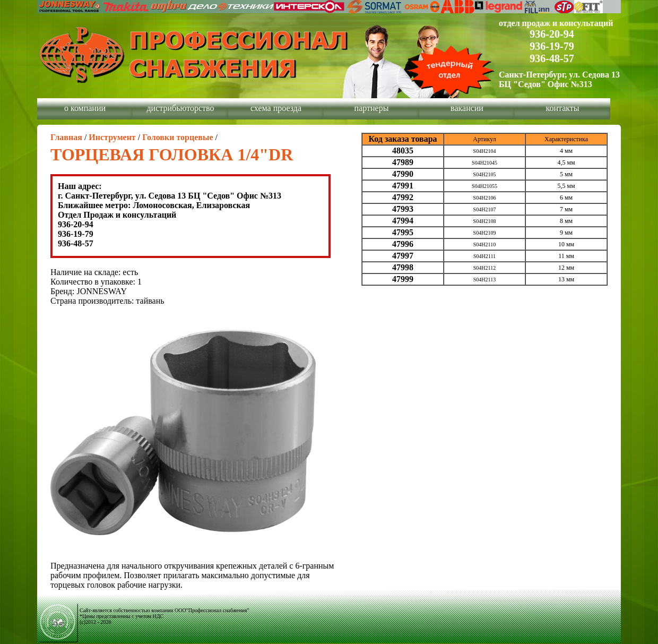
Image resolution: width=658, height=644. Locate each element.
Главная (66, 137)
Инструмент (112, 137)
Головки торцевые (178, 137)
